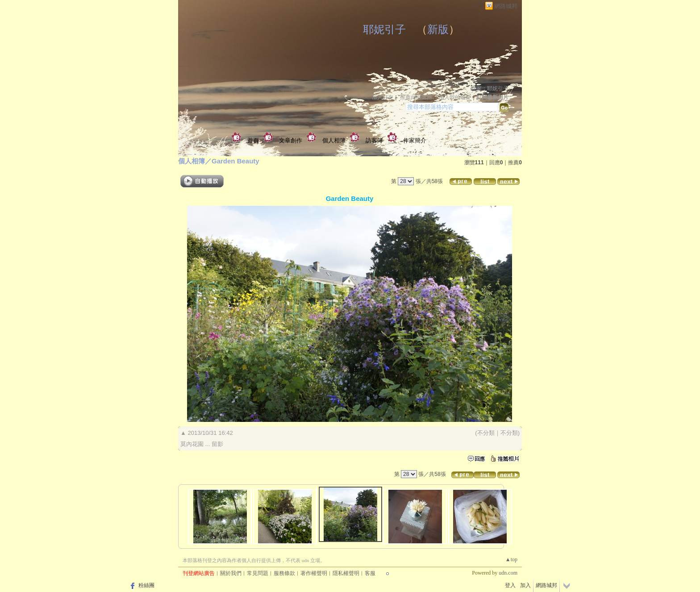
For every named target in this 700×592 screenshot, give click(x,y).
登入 (510, 585)
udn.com (508, 573)
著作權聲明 (314, 573)
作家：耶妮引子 (490, 88)
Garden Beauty (235, 161)
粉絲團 (146, 585)
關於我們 (231, 573)
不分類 (486, 433)
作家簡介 (415, 140)
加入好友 (383, 97)
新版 (438, 29)
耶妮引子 (384, 29)
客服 (370, 573)
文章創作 (291, 140)
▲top (511, 559)
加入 (525, 585)
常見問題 (258, 573)
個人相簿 (334, 140)
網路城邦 (506, 6)
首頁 (253, 140)
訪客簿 (374, 140)
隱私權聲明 (346, 573)
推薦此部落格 (416, 97)
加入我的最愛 (455, 97)
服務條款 (284, 573)
